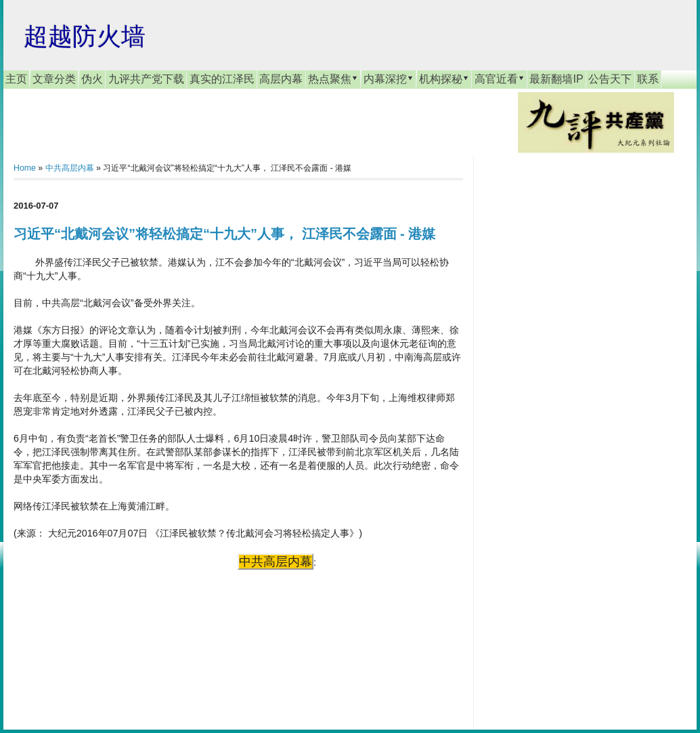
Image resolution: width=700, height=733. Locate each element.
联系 (648, 79)
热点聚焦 (333, 79)
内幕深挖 (389, 79)
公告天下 (610, 79)
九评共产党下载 (146, 79)
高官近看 (500, 79)
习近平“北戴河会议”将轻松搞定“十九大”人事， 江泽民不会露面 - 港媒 (224, 234)
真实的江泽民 (222, 79)
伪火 (92, 79)
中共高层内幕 (70, 168)
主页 (16, 79)
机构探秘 (444, 79)
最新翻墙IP (556, 79)
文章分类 (54, 79)
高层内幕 (281, 79)
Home (25, 168)
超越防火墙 (85, 36)
